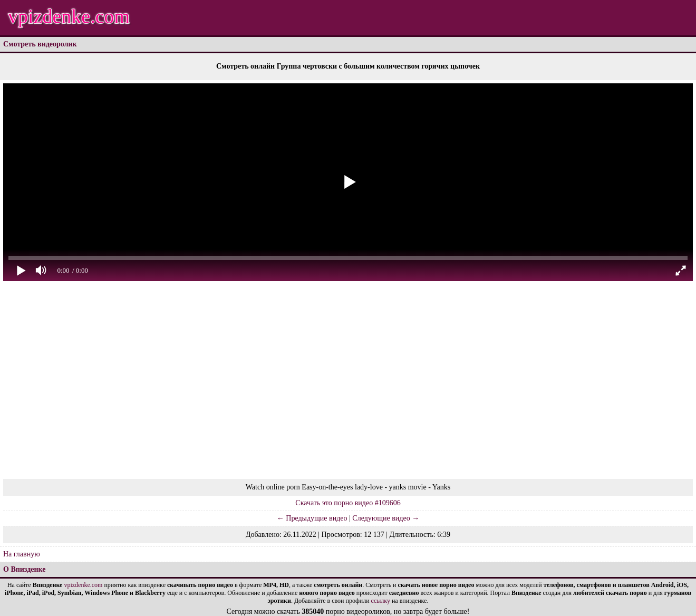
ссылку (381, 601)
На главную (22, 554)
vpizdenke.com (69, 16)
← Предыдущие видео (312, 518)
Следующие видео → (386, 518)
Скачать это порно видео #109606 (348, 503)
